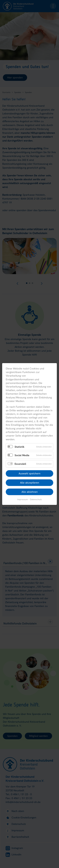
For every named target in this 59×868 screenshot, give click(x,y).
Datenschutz (36, 499)
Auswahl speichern (29, 473)
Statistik (19, 447)
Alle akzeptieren (30, 483)
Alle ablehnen (30, 492)
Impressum (23, 499)
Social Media (22, 455)
